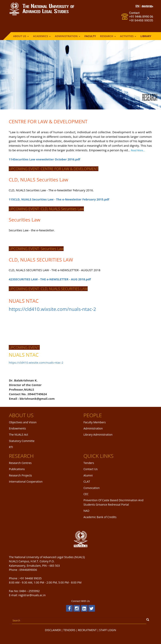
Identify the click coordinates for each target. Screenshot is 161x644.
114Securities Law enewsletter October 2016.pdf (38, 159)
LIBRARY (146, 36)
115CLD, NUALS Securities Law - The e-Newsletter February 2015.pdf (52, 199)
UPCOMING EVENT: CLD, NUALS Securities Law (40, 209)
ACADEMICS (42, 36)
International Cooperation (26, 482)
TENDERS (69, 630)
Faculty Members (95, 422)
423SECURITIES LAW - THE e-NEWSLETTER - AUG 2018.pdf (43, 279)
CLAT (87, 482)
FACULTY (90, 36)
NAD (86, 511)
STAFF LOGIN (108, 630)
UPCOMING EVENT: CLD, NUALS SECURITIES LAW (42, 289)
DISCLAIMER (53, 630)
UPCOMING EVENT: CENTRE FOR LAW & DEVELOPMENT (47, 169)
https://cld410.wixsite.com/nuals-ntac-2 (46, 309)
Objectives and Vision (23, 422)
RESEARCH (108, 36)
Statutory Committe (22, 441)
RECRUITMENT (87, 630)
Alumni (88, 475)
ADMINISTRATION (68, 36)
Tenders (89, 463)
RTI (11, 447)
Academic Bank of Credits (100, 517)
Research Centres (20, 463)
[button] (12, 78)
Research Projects (20, 475)
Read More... (131, 150)
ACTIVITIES (128, 36)
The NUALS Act (19, 435)
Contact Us (91, 469)
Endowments (17, 428)
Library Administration (98, 435)
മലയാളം (147, 6)
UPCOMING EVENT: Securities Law (30, 249)
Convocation (92, 488)
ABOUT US (21, 36)
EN (137, 6)
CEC (86, 494)
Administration (93, 428)
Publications (17, 469)
